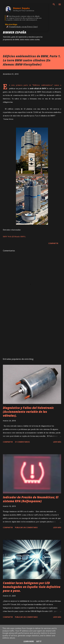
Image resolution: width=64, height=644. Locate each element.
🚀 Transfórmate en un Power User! (22, 27)
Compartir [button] (53, 243)
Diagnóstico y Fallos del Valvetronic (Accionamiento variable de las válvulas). (28, 412)
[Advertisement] (32, 333)
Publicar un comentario (26, 527)
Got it (39, 641)
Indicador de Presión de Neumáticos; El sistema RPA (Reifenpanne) (31, 499)
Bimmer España (15, 32)
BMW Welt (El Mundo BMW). (14, 237)
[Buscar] (54, 4)
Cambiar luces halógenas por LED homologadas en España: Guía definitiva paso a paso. (32, 587)
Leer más (57, 442)
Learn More (29, 641)
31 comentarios (22, 442)
